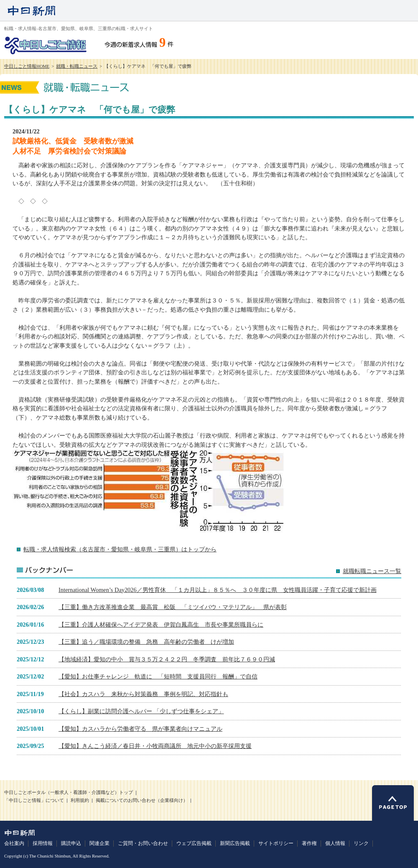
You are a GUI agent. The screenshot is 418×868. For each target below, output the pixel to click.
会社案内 (14, 843)
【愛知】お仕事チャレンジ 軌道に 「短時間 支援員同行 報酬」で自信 (158, 676)
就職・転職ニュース (77, 66)
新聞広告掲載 (235, 843)
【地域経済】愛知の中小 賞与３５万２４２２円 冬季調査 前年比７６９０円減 (167, 659)
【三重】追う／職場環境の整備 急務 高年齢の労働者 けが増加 (146, 642)
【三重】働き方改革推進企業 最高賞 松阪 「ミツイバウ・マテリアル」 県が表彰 (173, 607)
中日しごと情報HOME (27, 66)
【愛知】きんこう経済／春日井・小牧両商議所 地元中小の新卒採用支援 (155, 746)
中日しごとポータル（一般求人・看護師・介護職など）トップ (69, 792)
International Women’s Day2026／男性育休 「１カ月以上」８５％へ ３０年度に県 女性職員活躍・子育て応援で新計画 (218, 590)
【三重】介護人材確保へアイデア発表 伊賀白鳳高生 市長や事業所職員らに (161, 625)
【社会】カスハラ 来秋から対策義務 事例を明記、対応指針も (143, 694)
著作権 (309, 843)
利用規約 (80, 800)
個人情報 (335, 843)
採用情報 (43, 843)
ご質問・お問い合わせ (143, 843)
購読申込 (71, 843)
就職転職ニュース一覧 (372, 571)
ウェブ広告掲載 (194, 843)
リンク (361, 843)
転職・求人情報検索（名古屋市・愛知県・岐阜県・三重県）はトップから (120, 549)
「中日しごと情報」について (34, 800)
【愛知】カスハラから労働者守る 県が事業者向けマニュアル (140, 729)
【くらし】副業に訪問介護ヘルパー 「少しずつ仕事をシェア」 (141, 711)
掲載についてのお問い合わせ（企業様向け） (142, 800)
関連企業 (99, 843)
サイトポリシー (276, 843)
